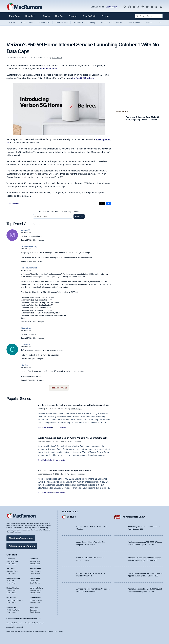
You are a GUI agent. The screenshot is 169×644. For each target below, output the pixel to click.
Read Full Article (45, 431)
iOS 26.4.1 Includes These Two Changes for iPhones (68, 471)
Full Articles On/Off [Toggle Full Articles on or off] (28, 631)
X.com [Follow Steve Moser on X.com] (14, 611)
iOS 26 (119, 23)
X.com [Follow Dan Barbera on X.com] (14, 601)
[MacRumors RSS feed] (156, 7)
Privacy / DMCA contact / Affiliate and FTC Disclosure (25, 623)
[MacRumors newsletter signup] (161, 7)
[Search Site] (149, 16)
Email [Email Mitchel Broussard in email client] (8, 582)
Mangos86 (25, 230)
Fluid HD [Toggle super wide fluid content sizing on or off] (44, 631)
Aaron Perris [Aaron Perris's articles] (35, 606)
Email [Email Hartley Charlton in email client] (8, 592)
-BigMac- (25, 365)
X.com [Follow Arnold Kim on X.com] (14, 563)
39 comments (59, 493)
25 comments (59, 463)
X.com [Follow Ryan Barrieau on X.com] (37, 601)
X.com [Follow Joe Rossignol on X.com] (37, 572)
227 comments (59, 431)
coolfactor (25, 344)
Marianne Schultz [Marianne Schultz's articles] (36, 587)
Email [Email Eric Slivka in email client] (32, 563)
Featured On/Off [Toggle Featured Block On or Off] (13, 631)
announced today (48, 69)
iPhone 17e (79, 23)
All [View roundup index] (161, 23)
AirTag (92, 23)
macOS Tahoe (134, 23)
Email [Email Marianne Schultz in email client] (32, 592)
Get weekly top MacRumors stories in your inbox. (59, 211)
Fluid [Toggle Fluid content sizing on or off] (38, 631)
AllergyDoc (26, 328)
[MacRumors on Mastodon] (143, 7)
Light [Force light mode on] (56, 631)
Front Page (15, 16)
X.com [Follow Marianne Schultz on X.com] (37, 592)
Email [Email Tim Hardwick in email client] (32, 582)
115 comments (13, 204)
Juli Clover (57, 58)
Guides (46, 16)
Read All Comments (59, 388)
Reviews (73, 16)
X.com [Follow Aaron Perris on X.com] (37, 611)
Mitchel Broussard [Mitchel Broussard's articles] (13, 577)
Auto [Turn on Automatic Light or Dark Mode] (51, 631)
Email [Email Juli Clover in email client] (8, 572)
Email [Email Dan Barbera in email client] (8, 601)
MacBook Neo (62, 23)
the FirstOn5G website (83, 78)
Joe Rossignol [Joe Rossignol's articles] (35, 568)
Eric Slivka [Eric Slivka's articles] (34, 558)
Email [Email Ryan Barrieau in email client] (32, 601)
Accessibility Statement (15, 627)
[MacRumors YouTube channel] (147, 7)
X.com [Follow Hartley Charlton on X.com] (14, 592)
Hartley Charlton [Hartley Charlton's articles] (13, 587)
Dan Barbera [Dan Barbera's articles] (11, 597)
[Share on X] (102, 204)
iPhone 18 (105, 23)
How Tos (59, 16)
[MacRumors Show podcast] (125, 7)
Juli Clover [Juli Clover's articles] (10, 568)
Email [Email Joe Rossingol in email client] (32, 572)
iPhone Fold (44, 23)
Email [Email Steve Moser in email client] (8, 611)
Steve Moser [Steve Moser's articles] (11, 606)
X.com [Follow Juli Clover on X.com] (14, 572)
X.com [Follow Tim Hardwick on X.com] (37, 582)
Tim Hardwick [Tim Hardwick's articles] (35, 577)
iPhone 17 (150, 23)
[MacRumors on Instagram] (129, 7)
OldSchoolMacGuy (29, 246)
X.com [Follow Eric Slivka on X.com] (37, 563)
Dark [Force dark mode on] (60, 631)
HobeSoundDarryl (29, 268)
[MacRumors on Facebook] (134, 7)
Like (35, 240)
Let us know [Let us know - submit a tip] (111, 7)
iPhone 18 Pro (27, 23)
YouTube (71, 516)
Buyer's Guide (89, 16)
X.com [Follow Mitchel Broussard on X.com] (14, 582)
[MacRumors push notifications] (152, 7)
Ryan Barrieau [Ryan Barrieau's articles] (35, 597)
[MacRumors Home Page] (24, 7)
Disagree (41, 240)
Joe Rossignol (77, 412)
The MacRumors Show (133, 516)
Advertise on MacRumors (22, 545)
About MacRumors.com (21, 537)
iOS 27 (12, 23)
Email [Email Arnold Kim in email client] (8, 563)
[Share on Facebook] (108, 204)
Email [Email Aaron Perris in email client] (32, 611)
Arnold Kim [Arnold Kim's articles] (11, 558)
